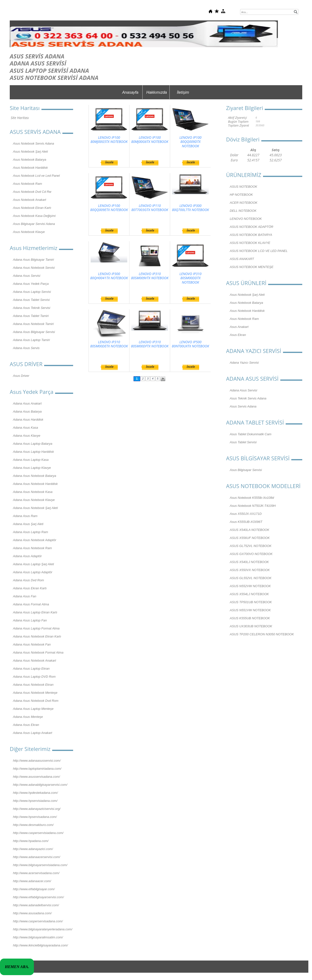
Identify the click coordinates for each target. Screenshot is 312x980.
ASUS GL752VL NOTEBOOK (251, 546)
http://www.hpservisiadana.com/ (35, 801)
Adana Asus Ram (25, 516)
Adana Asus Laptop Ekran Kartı (35, 612)
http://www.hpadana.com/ (31, 841)
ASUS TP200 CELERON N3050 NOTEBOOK (262, 634)
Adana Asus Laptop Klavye (32, 468)
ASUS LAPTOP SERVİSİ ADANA (49, 70)
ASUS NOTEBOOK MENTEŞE (252, 267)
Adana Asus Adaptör (27, 556)
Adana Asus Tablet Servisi (31, 300)
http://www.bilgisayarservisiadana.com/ (40, 865)
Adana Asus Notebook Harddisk (35, 484)
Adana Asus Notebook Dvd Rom (36, 701)
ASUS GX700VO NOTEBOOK (251, 554)
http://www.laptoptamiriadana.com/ (37, 769)
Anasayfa (130, 92)
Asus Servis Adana (243, 406)
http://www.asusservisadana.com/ (36, 777)
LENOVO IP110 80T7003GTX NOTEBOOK (150, 208)
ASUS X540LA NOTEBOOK (250, 530)
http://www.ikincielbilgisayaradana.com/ (40, 945)
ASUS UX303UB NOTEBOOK (251, 626)
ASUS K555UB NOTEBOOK (250, 618)
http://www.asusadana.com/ (32, 913)
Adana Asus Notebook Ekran (33, 685)
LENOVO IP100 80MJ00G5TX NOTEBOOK (109, 140)
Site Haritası (20, 118)
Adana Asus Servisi (27, 276)
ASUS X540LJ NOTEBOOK (249, 562)
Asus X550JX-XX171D (246, 514)
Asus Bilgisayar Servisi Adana (34, 224)
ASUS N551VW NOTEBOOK (250, 610)
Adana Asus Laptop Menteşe (33, 709)
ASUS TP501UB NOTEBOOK (251, 602)
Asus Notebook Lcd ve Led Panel (36, 176)
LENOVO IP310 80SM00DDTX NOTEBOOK (190, 278)
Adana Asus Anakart (27, 403)
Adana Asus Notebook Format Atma (38, 652)
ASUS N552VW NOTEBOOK (250, 586)
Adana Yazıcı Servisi (244, 363)
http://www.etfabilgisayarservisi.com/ (38, 897)
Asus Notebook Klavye (29, 232)
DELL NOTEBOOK (243, 211)
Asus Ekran (238, 335)
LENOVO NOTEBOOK (246, 219)
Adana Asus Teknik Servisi (32, 308)
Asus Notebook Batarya (30, 160)
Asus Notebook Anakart (29, 200)
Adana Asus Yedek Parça (31, 284)
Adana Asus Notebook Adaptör (35, 540)
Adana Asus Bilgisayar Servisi (34, 332)
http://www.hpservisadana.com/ (35, 817)
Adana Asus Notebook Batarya (34, 476)
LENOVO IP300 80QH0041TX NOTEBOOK (109, 276)
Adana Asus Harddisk (28, 420)
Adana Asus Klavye (27, 436)
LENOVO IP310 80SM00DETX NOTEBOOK (109, 344)
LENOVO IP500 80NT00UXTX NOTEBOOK (190, 344)
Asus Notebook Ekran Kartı (32, 208)
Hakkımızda (156, 92)
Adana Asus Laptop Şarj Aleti (33, 564)
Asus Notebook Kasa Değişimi (34, 216)
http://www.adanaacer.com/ (32, 881)
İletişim (183, 92)
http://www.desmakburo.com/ (33, 825)
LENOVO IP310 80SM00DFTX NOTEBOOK (150, 344)
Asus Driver (21, 376)
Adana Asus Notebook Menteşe (35, 693)
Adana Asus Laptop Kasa (31, 460)
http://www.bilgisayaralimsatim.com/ (38, 937)
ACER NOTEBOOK (244, 203)
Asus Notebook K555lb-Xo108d (252, 498)
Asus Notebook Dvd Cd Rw (32, 192)
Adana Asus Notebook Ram (32, 548)
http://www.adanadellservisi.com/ (36, 905)
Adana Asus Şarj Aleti (28, 524)
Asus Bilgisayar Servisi (246, 470)
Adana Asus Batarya (27, 411)
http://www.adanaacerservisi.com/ (37, 857)
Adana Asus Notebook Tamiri (33, 324)
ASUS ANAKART (242, 259)
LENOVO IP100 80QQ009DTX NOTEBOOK (190, 142)
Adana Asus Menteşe (28, 717)
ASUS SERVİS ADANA (37, 56)
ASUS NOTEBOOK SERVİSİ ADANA (54, 78)
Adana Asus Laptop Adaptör (33, 572)
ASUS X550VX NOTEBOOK (250, 570)
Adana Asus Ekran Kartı (30, 588)
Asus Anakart (239, 327)
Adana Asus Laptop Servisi (32, 292)
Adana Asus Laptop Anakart (33, 733)
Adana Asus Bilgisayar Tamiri (33, 260)
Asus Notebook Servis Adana (34, 143)
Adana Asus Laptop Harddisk (33, 452)
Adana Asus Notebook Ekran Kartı (37, 636)
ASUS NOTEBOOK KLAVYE (250, 243)
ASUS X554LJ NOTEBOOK (249, 594)
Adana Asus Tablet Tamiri (31, 316)
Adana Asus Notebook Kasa (33, 492)
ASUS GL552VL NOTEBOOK (251, 578)
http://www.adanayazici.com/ (33, 849)
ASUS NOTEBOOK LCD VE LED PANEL (259, 251)
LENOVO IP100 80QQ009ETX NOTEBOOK (109, 208)
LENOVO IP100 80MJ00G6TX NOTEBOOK (150, 140)
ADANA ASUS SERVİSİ (38, 63)
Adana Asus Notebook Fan (32, 644)
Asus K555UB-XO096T (246, 522)
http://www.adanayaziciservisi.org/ (37, 809)
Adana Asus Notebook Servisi (34, 268)
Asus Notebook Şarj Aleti (30, 152)
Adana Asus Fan (25, 596)
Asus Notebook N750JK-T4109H (253, 506)
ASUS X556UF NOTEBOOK (250, 538)
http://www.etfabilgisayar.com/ (34, 889)
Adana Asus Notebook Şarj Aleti (35, 508)
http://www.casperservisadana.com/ (38, 921)
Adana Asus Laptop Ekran (31, 669)
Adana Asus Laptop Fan (30, 620)
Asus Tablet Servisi (243, 442)
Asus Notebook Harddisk (30, 168)
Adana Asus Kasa (25, 428)
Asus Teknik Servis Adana (248, 398)
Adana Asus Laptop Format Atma (36, 628)
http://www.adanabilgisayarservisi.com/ (40, 785)
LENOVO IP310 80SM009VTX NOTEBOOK (150, 276)
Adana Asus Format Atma (31, 604)
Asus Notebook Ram (27, 184)
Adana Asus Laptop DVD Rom (34, 677)
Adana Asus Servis (26, 348)
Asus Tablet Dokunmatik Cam (251, 434)
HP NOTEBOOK (241, 195)
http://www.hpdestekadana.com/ (35, 793)
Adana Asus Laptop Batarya (33, 444)
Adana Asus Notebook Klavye (34, 500)
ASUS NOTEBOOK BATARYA (251, 235)
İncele (109, 162)
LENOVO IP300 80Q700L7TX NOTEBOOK (190, 208)
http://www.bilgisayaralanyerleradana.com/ (43, 929)
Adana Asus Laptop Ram (30, 532)
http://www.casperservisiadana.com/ (38, 833)
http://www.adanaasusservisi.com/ (37, 761)
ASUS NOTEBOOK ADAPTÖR (252, 227)
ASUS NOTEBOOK (244, 187)
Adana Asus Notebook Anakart (34, 661)
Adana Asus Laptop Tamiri (31, 340)
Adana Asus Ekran (26, 725)
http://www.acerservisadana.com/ (36, 873)
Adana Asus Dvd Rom (28, 580)
